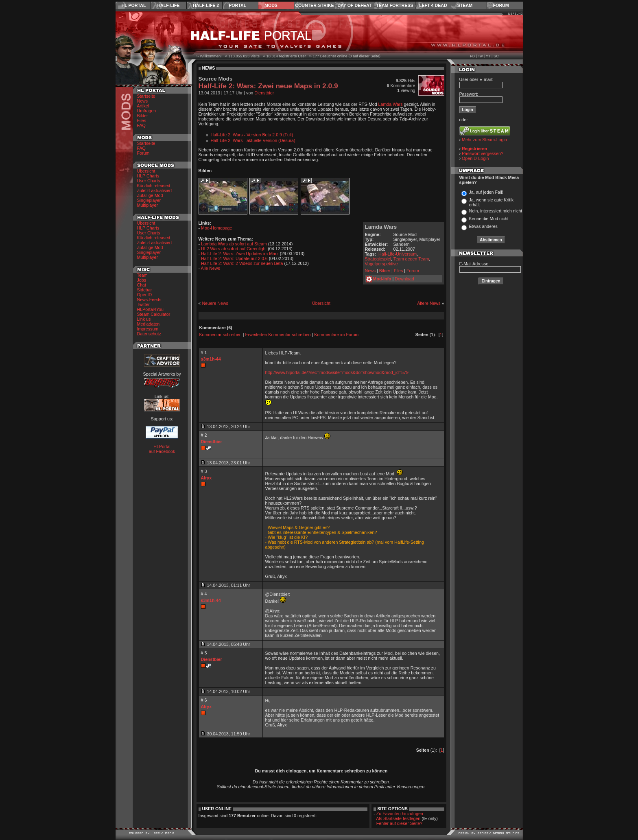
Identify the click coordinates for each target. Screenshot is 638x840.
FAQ (141, 125)
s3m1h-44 (211, 359)
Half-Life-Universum (398, 254)
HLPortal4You (150, 309)
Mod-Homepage (216, 228)
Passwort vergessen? (483, 153)
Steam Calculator (154, 314)
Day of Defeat (354, 5)
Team (142, 275)
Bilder (143, 116)
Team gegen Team (411, 259)
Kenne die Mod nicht (488, 219)
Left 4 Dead (433, 5)
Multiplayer (148, 205)
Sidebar (145, 290)
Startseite (146, 96)
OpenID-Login (475, 158)
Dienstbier (264, 93)
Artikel (143, 106)
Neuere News (215, 303)
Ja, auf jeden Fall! (486, 192)
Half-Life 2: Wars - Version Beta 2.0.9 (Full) (252, 135)
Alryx (206, 478)
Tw (480, 56)
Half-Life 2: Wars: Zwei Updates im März (240, 254)
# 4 (204, 594)
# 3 (204, 471)
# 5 (204, 653)
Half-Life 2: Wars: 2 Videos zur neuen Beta (242, 263)
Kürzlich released (154, 186)
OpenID (145, 295)
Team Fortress (394, 5)
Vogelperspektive (381, 264)
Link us (144, 319)
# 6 (204, 700)
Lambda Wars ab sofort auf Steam (234, 244)
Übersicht (146, 171)
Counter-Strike (314, 5)
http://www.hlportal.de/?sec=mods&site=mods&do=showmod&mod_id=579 (337, 372)
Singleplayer (149, 200)
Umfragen (147, 111)
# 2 (204, 435)
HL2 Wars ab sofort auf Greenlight (234, 249)
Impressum (148, 329)
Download (404, 279)
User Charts (149, 181)
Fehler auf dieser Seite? (399, 823)
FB (472, 56)
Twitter (143, 304)
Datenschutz (149, 334)
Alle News (210, 268)
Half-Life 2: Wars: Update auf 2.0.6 (234, 258)
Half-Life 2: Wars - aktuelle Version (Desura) (253, 140)
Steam (465, 5)
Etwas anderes (483, 226)
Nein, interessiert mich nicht (495, 211)
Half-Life (168, 5)
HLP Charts (148, 176)
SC (496, 56)
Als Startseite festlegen (398, 818)
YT (488, 56)
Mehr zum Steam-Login (484, 140)
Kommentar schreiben (221, 335)
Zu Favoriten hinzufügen (400, 814)
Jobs (142, 280)
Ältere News (429, 303)
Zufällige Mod (150, 195)
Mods (271, 5)
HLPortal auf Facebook (162, 449)
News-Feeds (149, 300)
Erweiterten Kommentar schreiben (278, 335)
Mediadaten (149, 324)
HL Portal (134, 5)
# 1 (204, 352)
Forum (501, 5)
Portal (237, 5)
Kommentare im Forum (336, 335)
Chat (142, 285)
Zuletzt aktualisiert (155, 190)
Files (142, 120)
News (143, 101)
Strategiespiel (378, 259)
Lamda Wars (391, 104)
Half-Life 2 (206, 5)
